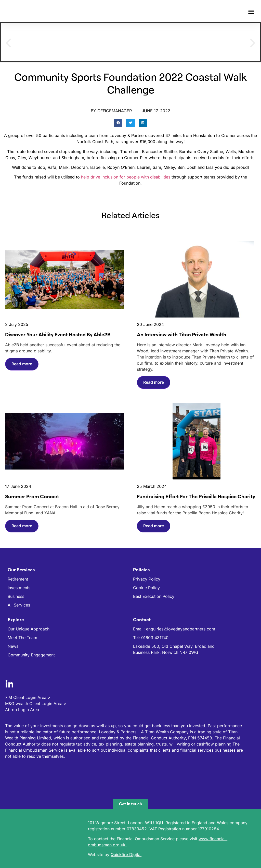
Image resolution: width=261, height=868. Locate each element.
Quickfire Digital (126, 855)
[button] (251, 12)
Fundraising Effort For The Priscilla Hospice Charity (196, 496)
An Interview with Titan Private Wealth (182, 334)
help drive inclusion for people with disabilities (126, 177)
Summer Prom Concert (32, 496)
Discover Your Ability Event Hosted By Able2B (58, 334)
